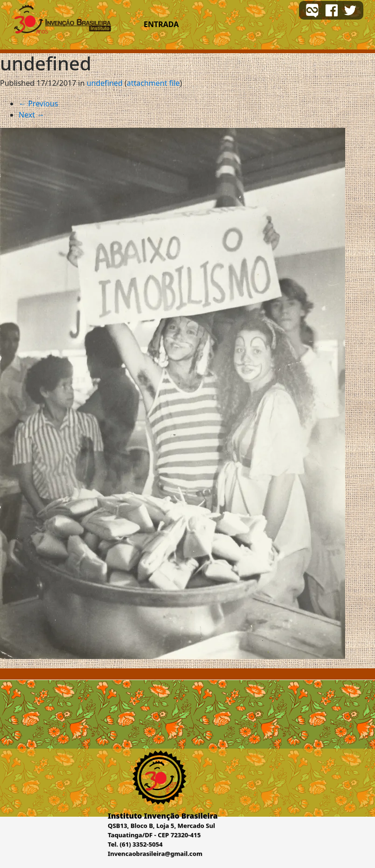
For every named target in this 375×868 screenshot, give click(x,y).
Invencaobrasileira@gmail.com (155, 854)
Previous (38, 104)
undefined (105, 83)
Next (31, 115)
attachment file (153, 83)
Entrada (161, 24)
